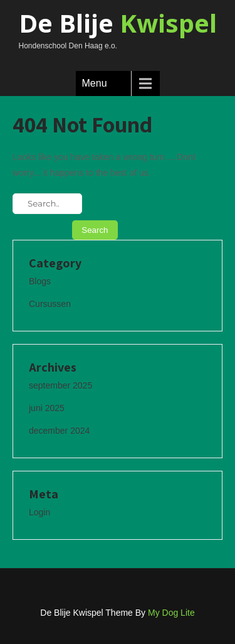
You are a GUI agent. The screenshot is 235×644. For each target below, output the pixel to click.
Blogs (40, 281)
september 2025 (60, 385)
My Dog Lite (171, 613)
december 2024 (59, 431)
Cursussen (50, 304)
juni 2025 (47, 408)
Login (39, 512)
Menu (95, 83)
